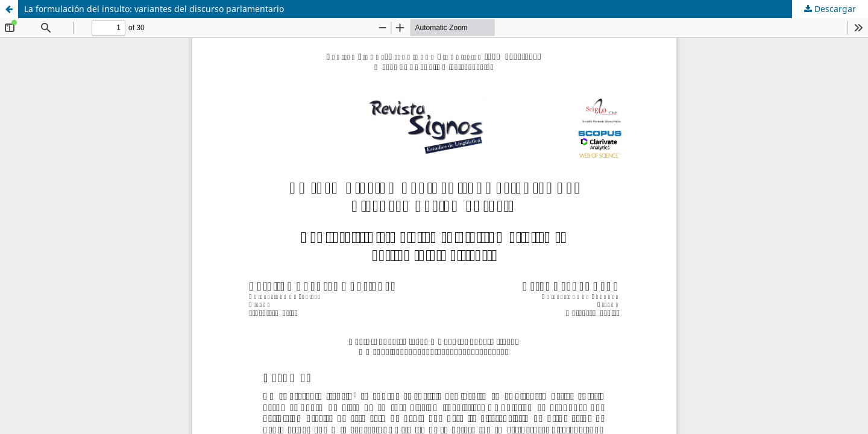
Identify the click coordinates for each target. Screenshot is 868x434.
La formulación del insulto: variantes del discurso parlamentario (154, 9)
